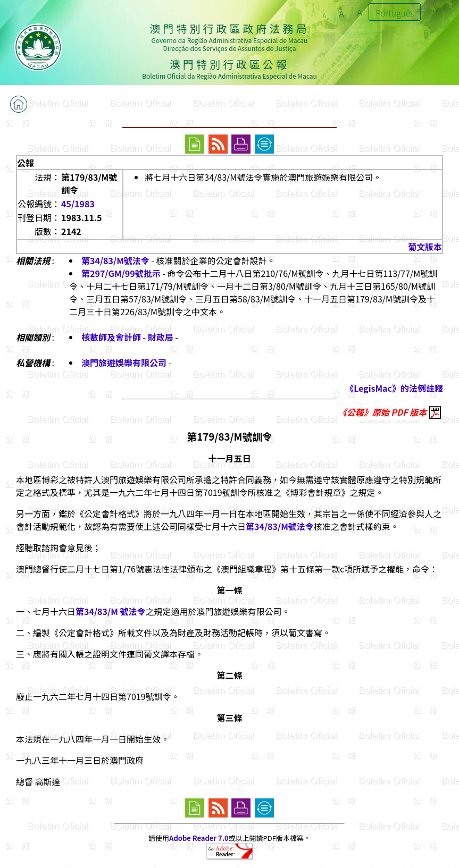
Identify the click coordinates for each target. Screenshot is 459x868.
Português (395, 13)
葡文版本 (425, 247)
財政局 (161, 337)
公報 (26, 163)
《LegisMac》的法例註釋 (394, 388)
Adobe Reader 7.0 (199, 838)
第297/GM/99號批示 (121, 273)
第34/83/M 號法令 (110, 611)
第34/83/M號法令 (115, 260)
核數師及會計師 (111, 337)
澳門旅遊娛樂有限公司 (124, 363)
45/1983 (78, 204)
